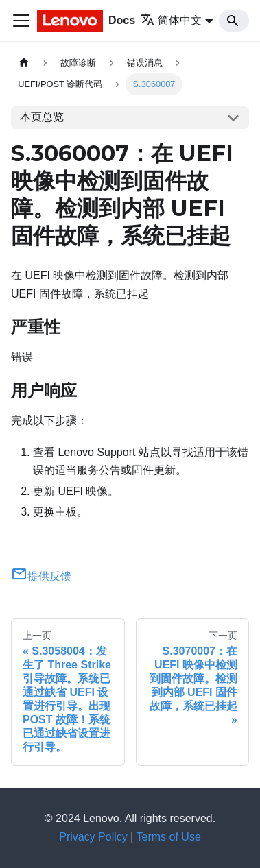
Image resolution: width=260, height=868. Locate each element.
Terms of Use (169, 837)
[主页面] (24, 63)
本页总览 (42, 117)
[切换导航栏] (21, 21)
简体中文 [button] (171, 20)
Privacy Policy (93, 837)
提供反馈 (41, 576)
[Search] (234, 21)
